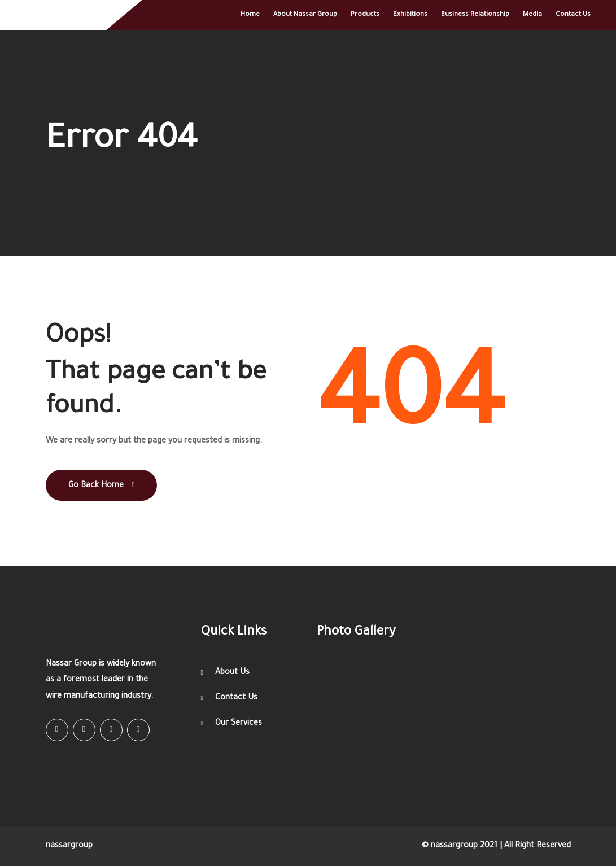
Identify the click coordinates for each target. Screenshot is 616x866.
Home (250, 15)
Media (532, 15)
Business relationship (475, 15)
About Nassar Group (305, 15)
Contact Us (573, 15)
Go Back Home (102, 486)
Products (365, 15)
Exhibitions (410, 15)
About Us (232, 673)
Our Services (239, 724)
